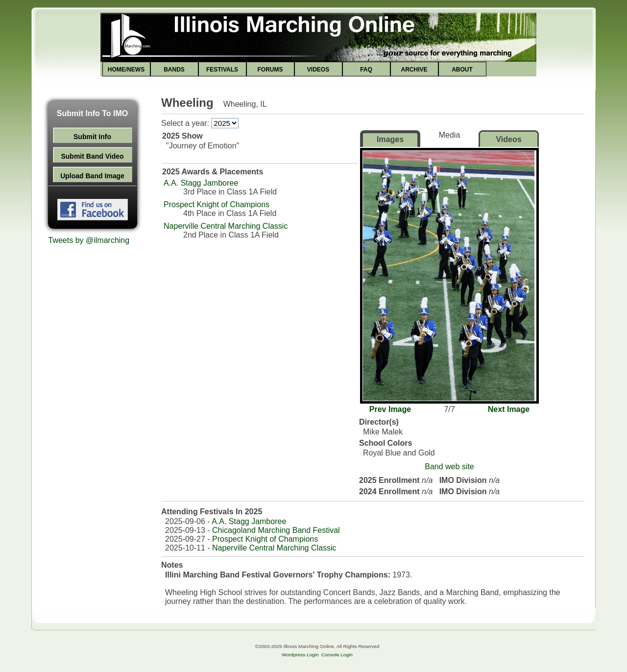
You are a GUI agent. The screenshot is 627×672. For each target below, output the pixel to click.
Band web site (449, 467)
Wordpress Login (300, 655)
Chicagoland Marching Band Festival (276, 530)
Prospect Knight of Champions (217, 204)
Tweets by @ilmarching (89, 240)
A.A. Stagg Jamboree (201, 183)
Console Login (337, 655)
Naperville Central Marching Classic (226, 226)
